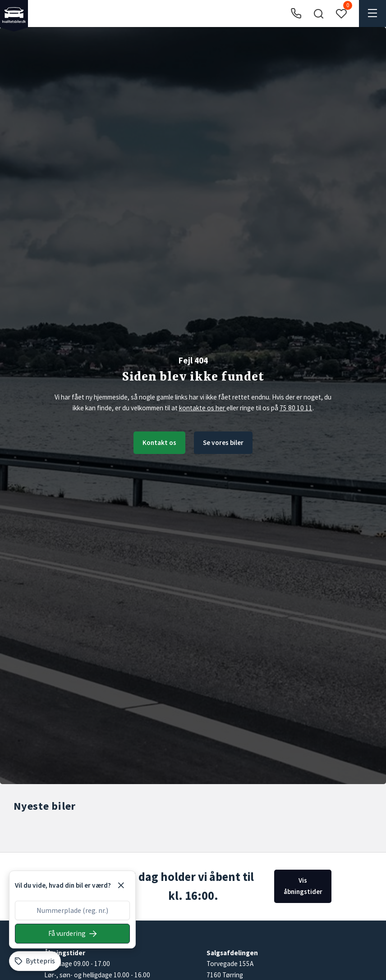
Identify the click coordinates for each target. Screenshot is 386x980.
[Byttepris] (35, 961)
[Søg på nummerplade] (72, 934)
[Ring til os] (296, 14)
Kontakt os (159, 442)
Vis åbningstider (303, 886)
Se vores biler (223, 442)
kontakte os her (203, 408)
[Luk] (121, 885)
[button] (318, 14)
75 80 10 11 (296, 408)
